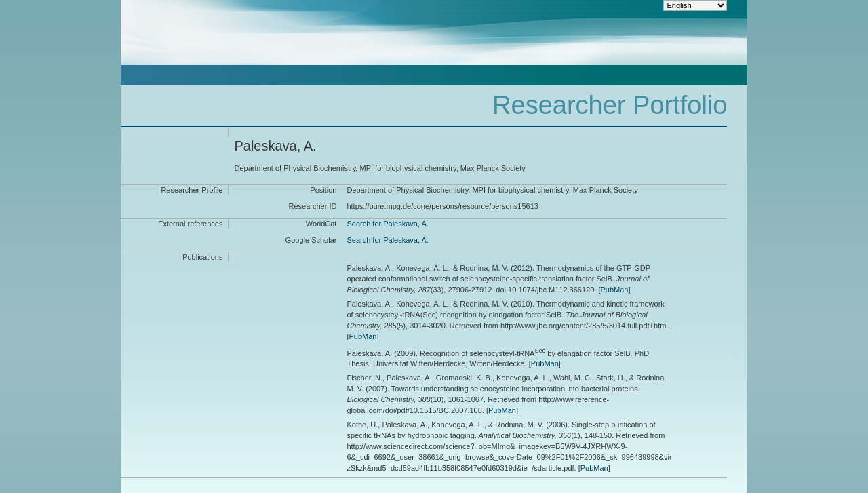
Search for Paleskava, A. (387, 224)
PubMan (614, 290)
